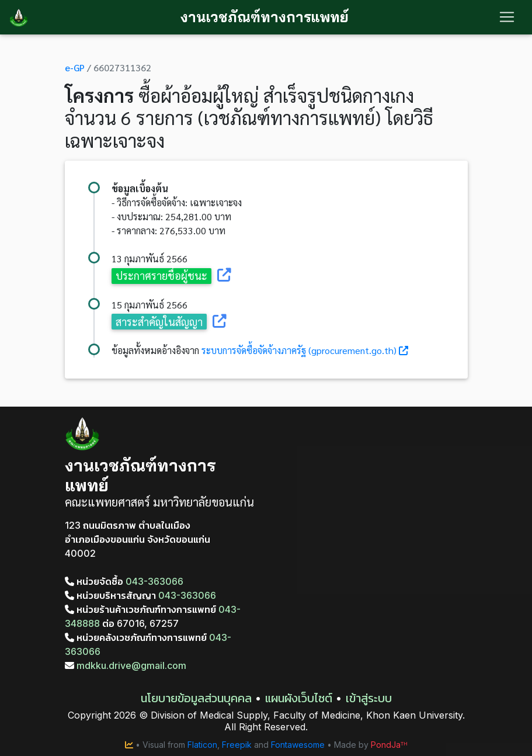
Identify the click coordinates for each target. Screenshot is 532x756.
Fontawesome (298, 745)
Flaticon (202, 745)
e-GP (75, 67)
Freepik (237, 745)
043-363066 (154, 581)
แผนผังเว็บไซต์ (299, 698)
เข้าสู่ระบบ (369, 698)
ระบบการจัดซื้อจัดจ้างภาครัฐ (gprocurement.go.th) (299, 350)
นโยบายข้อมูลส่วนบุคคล (196, 698)
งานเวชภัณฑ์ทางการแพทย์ (265, 17)
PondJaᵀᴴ (389, 745)
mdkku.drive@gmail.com (126, 665)
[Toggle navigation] (507, 17)
